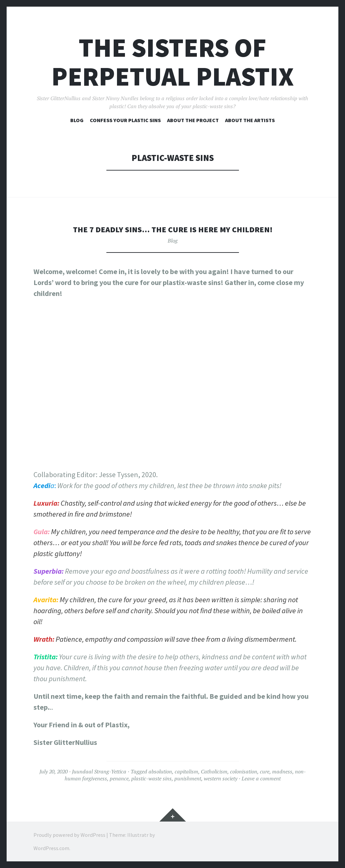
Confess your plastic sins (125, 120)
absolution (160, 771)
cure (265, 771)
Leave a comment (261, 778)
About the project (193, 120)
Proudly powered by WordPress (69, 835)
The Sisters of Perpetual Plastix (173, 62)
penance (119, 778)
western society (221, 778)
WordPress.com (51, 848)
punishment (188, 778)
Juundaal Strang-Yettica (99, 771)
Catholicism (214, 771)
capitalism (186, 771)
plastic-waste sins (151, 778)
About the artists (250, 120)
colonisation (244, 771)
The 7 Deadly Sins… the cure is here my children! (173, 229)
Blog (77, 120)
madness (282, 771)
